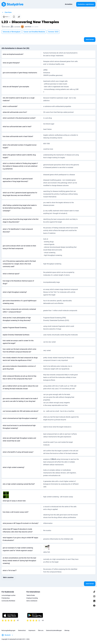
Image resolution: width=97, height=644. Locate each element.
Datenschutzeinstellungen (54, 630)
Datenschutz (22, 630)
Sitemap (67, 630)
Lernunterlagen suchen (9, 595)
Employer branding (32, 598)
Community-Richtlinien (8, 601)
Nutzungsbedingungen (8, 630)
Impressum (32, 630)
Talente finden (31, 595)
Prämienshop (6, 598)
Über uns (41, 630)
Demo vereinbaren (32, 601)
